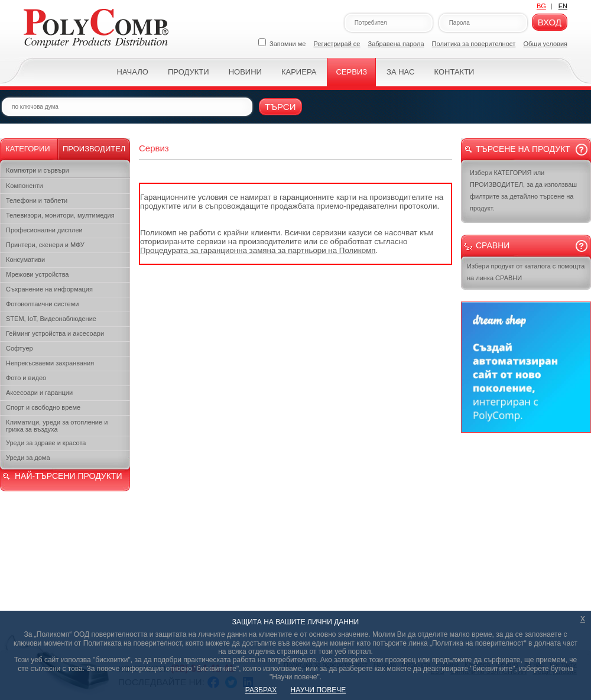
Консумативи (25, 260)
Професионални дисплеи (44, 230)
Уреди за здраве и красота (46, 443)
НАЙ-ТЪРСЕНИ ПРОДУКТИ (68, 476)
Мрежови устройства (37, 274)
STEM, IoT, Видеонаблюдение (51, 319)
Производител (94, 149)
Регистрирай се (337, 44)
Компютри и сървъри (38, 170)
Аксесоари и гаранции (39, 393)
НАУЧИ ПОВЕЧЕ (319, 690)
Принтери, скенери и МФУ (45, 245)
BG (541, 6)
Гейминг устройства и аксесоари (55, 333)
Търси (280, 107)
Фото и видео (26, 378)
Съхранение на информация (49, 289)
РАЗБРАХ (261, 690)
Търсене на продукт (523, 149)
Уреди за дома (28, 458)
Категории (28, 149)
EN (563, 6)
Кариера (299, 72)
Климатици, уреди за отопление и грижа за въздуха (57, 426)
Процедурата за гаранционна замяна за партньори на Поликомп (258, 250)
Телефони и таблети (37, 200)
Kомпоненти (25, 186)
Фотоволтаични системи (42, 304)
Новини (245, 72)
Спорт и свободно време (43, 407)
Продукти (189, 72)
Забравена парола (396, 44)
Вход (550, 22)
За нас (400, 72)
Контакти (454, 72)
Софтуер (20, 348)
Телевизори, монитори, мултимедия (60, 215)
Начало (133, 72)
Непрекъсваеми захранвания (50, 363)
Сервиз (351, 72)
